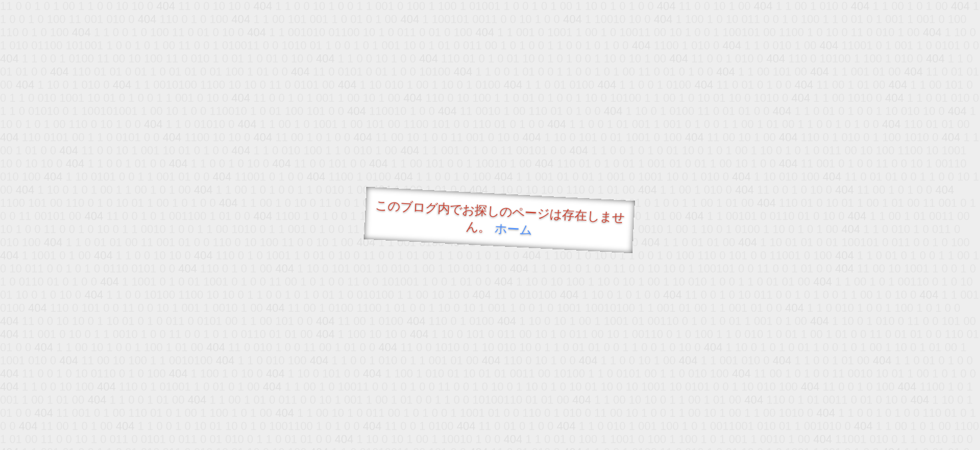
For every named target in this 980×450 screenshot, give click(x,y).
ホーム (513, 229)
